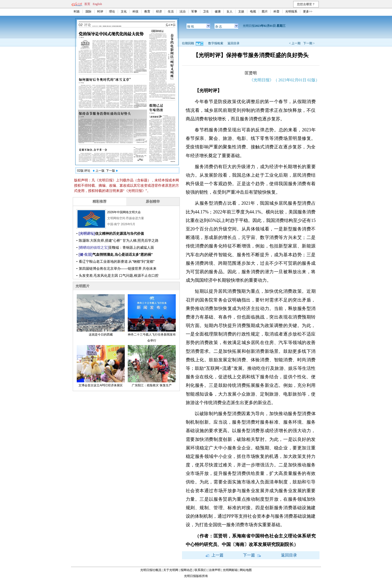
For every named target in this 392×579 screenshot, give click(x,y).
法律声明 (214, 570)
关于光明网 (171, 570)
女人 (229, 12)
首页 (87, 4)
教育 (147, 12)
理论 (112, 12)
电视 (253, 12)
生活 (171, 12)
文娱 (241, 12)
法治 (182, 12)
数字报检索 (216, 43)
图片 (265, 12)
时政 (77, 12)
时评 (100, 12)
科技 (135, 12)
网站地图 (246, 570)
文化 (124, 12)
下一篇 (252, 555)
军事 (194, 12)
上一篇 (214, 555)
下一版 (112, 171)
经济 (159, 12)
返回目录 (233, 43)
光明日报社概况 (151, 570)
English (97, 4)
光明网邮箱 (230, 570)
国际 (88, 12)
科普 (276, 12)
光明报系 (291, 12)
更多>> (308, 12)
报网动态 (186, 570)
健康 (218, 12)
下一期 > (309, 43)
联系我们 (200, 570)
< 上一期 (295, 43)
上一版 (98, 171)
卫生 (206, 12)
